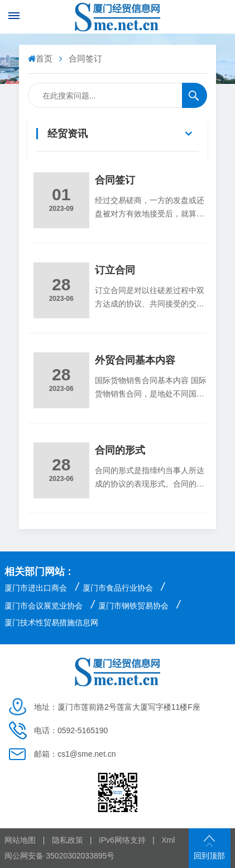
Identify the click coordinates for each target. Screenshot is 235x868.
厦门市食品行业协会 (118, 588)
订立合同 (115, 270)
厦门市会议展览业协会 (44, 606)
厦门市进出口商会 (36, 588)
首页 (41, 58)
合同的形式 (120, 450)
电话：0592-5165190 (71, 730)
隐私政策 (68, 840)
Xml (168, 840)
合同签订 (115, 180)
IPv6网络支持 (122, 840)
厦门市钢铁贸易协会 (133, 606)
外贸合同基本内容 (135, 360)
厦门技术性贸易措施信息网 (51, 622)
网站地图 (20, 840)
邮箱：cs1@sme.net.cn (75, 754)
